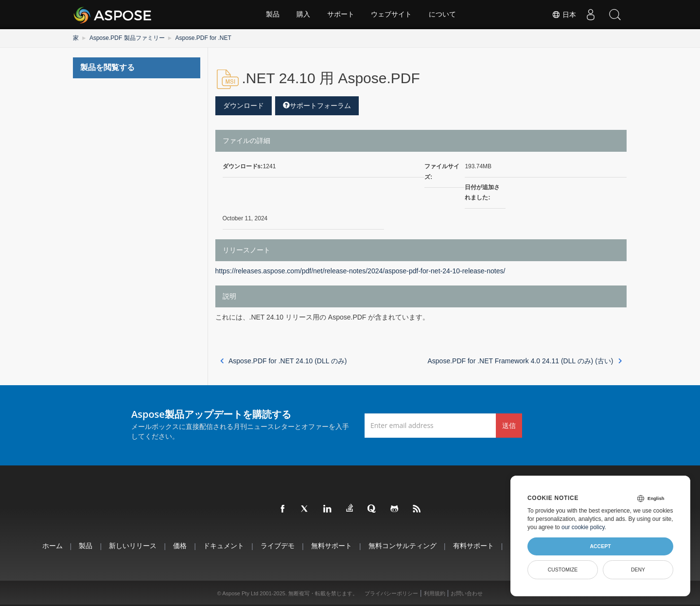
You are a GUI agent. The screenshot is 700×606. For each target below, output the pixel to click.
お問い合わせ (467, 593)
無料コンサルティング (402, 545)
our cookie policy (583, 527)
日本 (564, 15)
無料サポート (332, 545)
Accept (600, 546)
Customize (563, 570)
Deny (638, 570)
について (443, 15)
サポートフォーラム (317, 106)
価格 (180, 545)
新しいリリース (133, 545)
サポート (341, 15)
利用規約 (435, 593)
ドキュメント (224, 545)
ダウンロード (244, 106)
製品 (273, 15)
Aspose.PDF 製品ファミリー (127, 38)
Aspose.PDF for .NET (203, 38)
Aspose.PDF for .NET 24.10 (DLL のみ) (284, 361)
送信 (509, 425)
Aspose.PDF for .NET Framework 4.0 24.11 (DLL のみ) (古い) (525, 361)
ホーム (52, 545)
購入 (303, 15)
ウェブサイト (392, 15)
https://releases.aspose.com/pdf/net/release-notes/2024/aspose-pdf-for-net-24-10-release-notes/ (360, 271)
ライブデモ (278, 545)
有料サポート (473, 545)
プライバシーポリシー (391, 593)
